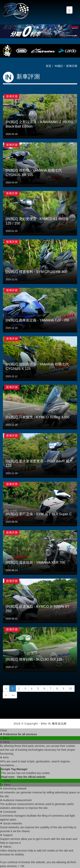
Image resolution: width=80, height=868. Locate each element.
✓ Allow (5, 738)
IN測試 (59, 66)
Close (3, 730)
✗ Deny (5, 742)
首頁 (48, 66)
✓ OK (21, 866)
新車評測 (72, 66)
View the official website (31, 777)
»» (13, 695)
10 (71, 689)
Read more (8, 777)
